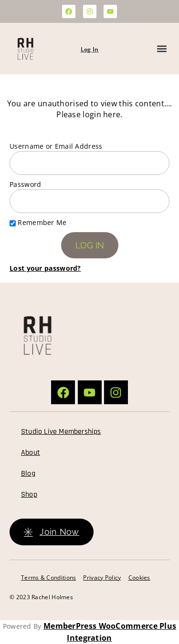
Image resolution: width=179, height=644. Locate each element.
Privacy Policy (102, 578)
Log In (90, 49)
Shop (29, 495)
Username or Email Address (56, 146)
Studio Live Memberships (61, 432)
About (31, 453)
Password (25, 184)
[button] (162, 49)
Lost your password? (45, 268)
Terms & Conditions (48, 578)
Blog (28, 474)
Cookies (139, 578)
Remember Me (38, 222)
